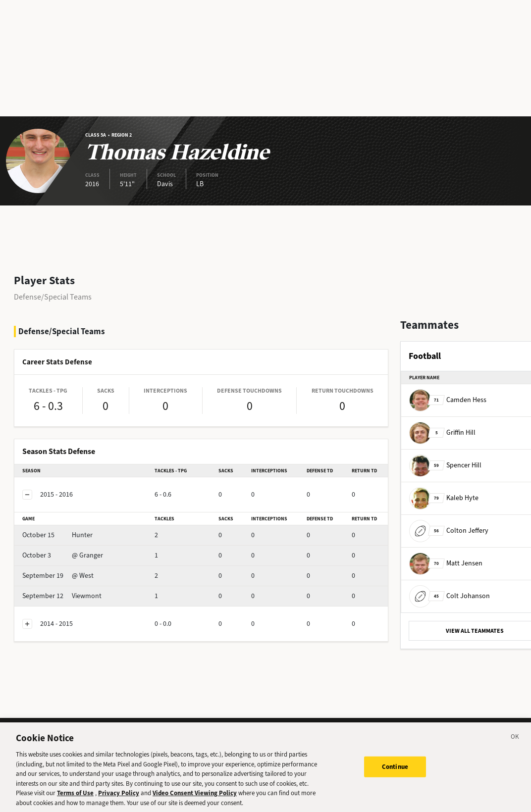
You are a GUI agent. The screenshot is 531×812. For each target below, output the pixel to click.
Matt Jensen (446, 563)
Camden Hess (448, 400)
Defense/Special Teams (53, 297)
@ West (58, 576)
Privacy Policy (119, 799)
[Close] (515, 744)
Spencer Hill (445, 465)
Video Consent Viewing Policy (195, 799)
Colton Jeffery (449, 531)
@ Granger (63, 555)
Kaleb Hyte (444, 498)
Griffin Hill (442, 432)
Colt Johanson (450, 596)
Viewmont (62, 596)
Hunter (57, 535)
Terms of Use (75, 799)
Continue (395, 772)
